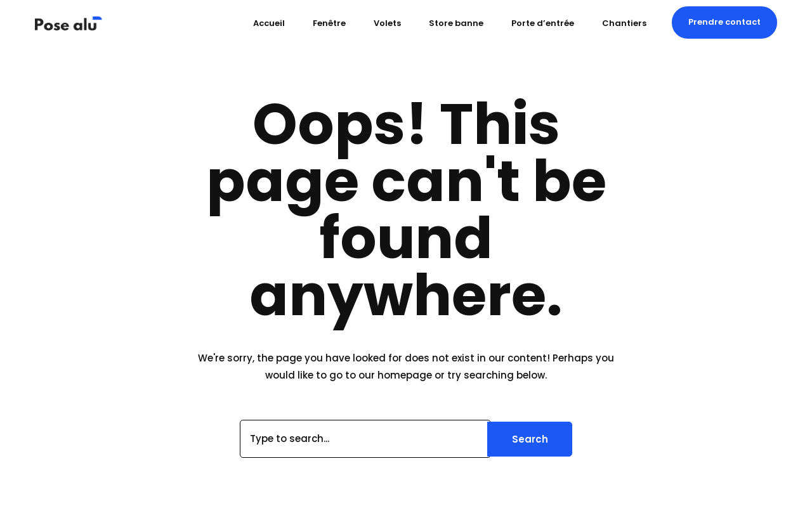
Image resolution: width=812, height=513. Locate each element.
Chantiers (624, 23)
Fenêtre (329, 23)
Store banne (456, 23)
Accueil (269, 23)
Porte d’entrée (543, 23)
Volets (387, 23)
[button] (724, 22)
